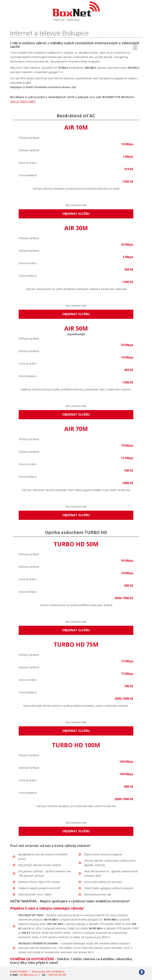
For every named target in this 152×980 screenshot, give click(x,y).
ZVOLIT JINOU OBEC (23, 101)
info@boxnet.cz (29, 975)
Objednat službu (76, 214)
